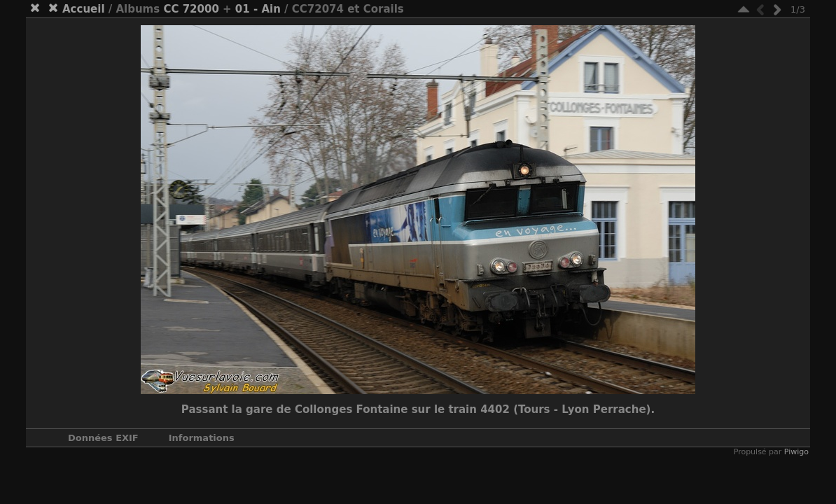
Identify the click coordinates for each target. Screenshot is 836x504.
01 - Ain (258, 9)
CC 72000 (191, 9)
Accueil (84, 9)
